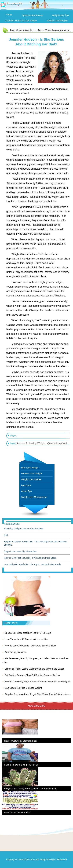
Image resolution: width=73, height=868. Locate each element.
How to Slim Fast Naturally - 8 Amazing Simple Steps (30, 558)
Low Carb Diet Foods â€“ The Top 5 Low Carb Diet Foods (32, 564)
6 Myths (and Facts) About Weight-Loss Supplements (31, 789)
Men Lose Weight (30, 468)
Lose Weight (16, 30)
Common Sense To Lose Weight (21, 21)
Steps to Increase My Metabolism (20, 551)
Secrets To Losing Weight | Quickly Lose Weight (43, 443)
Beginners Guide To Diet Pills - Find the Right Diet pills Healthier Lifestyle (36, 543)
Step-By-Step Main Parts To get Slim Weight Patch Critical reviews (38, 694)
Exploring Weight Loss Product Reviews (24, 529)
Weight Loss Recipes (57, 21)
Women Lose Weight (31, 474)
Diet (6, 535)
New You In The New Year (17, 813)
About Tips (26, 491)
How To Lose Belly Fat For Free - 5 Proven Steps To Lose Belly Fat (38, 682)
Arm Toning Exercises (16, 652)
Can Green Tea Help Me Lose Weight (23, 688)
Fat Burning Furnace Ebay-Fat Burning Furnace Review (32, 675)
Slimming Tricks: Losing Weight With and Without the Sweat (34, 669)
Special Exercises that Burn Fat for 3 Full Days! (28, 633)
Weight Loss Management (34, 497)
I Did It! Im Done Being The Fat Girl (22, 765)
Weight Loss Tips (60, 15)
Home (9, 15)
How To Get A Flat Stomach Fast (20, 741)
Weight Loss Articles (55, 30)
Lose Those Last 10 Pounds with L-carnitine (26, 639)
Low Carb (26, 485)
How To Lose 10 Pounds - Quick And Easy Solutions (31, 646)
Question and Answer (33, 15)
